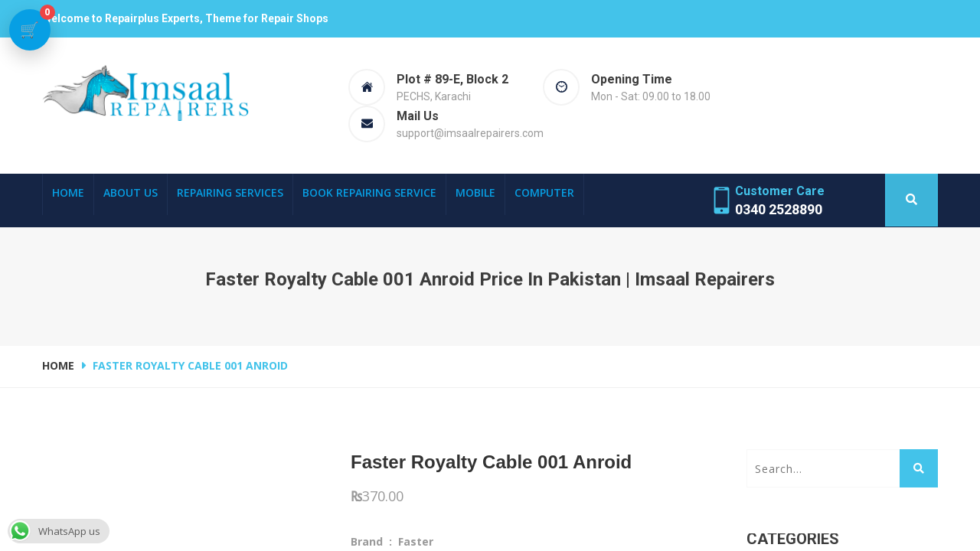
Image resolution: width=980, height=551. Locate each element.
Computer (544, 192)
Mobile (475, 192)
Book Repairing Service (369, 192)
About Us (131, 192)
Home (68, 192)
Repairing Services (230, 192)
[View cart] (30, 30)
